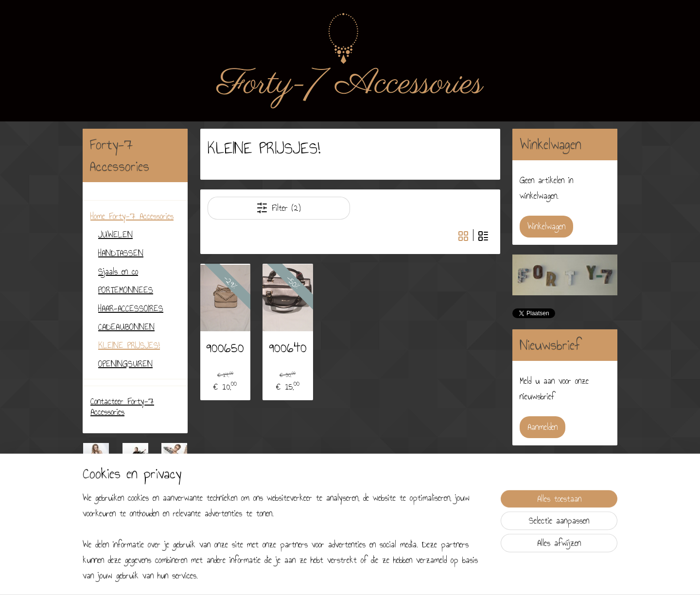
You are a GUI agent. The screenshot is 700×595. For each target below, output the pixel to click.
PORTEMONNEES (126, 290)
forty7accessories (116, 541)
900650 (225, 347)
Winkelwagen (546, 226)
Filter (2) (279, 208)
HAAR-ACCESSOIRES (131, 308)
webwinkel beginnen (375, 577)
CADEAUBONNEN (126, 327)
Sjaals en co (118, 272)
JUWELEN (115, 235)
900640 (287, 347)
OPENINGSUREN (125, 364)
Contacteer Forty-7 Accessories (122, 407)
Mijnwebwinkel (431, 577)
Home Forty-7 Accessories (132, 216)
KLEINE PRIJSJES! (129, 345)
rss (351, 577)
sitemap (336, 577)
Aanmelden (542, 427)
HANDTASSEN (121, 253)
